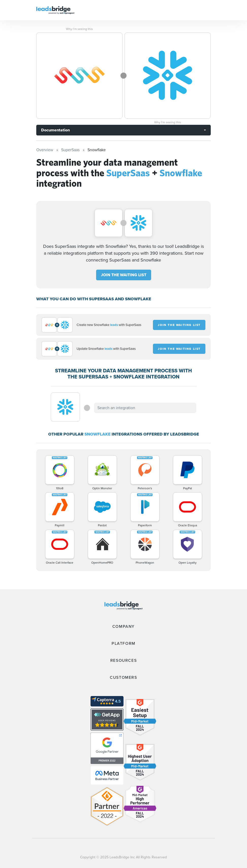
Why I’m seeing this (79, 29)
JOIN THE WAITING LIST (124, 275)
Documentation (55, 130)
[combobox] (145, 408)
